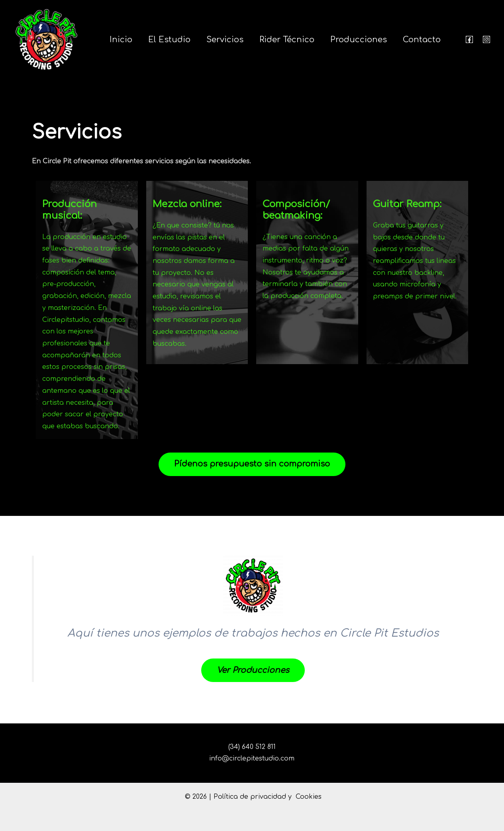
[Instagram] (486, 39)
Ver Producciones (253, 671)
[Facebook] (469, 39)
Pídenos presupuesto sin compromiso (252, 464)
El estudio (169, 40)
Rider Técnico (287, 40)
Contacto (422, 40)
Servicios (225, 40)
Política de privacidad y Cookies (268, 797)
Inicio (121, 40)
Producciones (359, 40)
